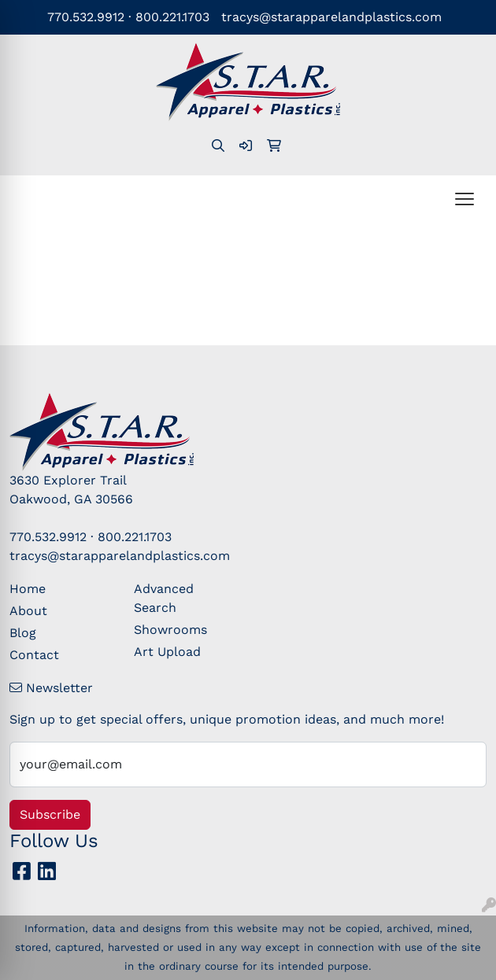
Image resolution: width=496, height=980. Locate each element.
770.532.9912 (86, 17)
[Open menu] (465, 199)
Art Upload (167, 652)
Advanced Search (164, 598)
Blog (23, 633)
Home (28, 589)
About (28, 611)
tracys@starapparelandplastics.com (331, 17)
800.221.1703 (172, 17)
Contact (34, 655)
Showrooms (170, 630)
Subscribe (50, 814)
